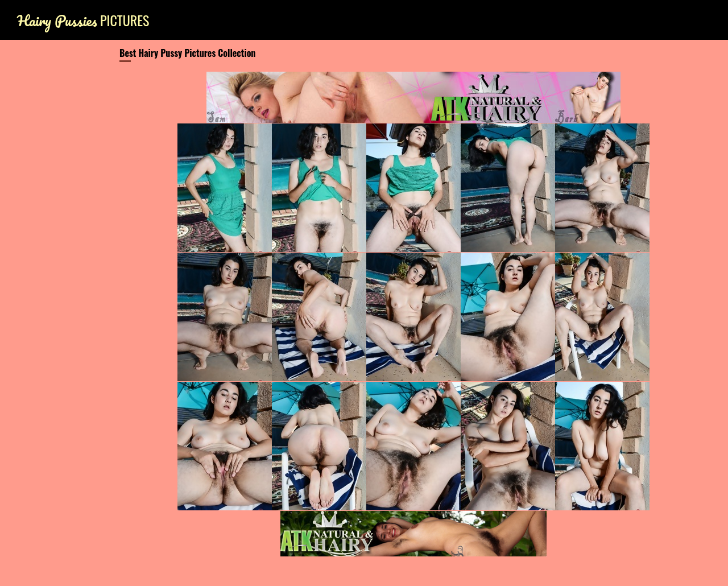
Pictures (83, 20)
